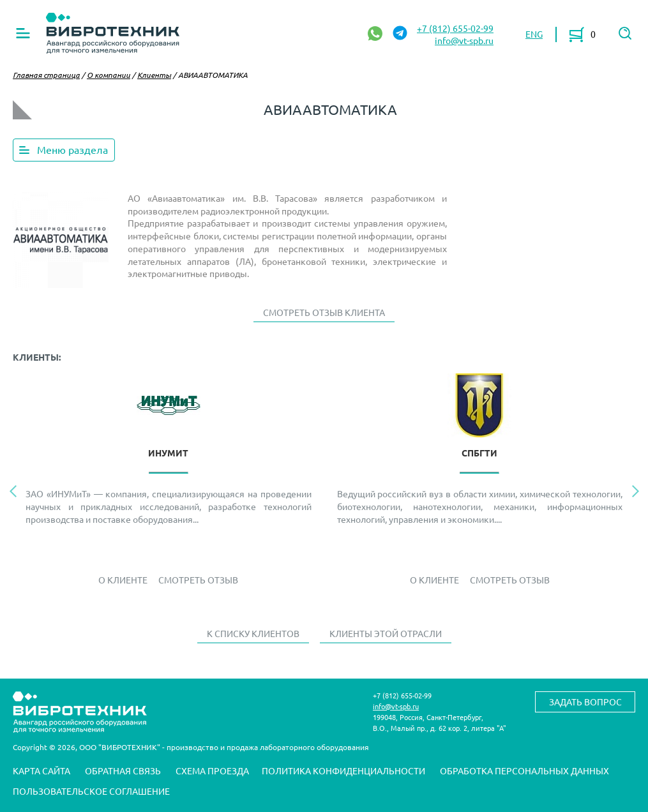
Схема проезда (212, 771)
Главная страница (46, 75)
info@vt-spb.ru (464, 40)
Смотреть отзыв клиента (324, 312)
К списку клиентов (253, 633)
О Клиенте (123, 580)
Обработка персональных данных (524, 771)
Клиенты (154, 75)
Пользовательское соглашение (91, 791)
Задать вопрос (585, 702)
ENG (534, 34)
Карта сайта (41, 771)
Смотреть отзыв (198, 580)
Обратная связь (123, 771)
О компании (109, 75)
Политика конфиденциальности (343, 771)
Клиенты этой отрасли (386, 633)
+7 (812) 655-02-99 (455, 28)
